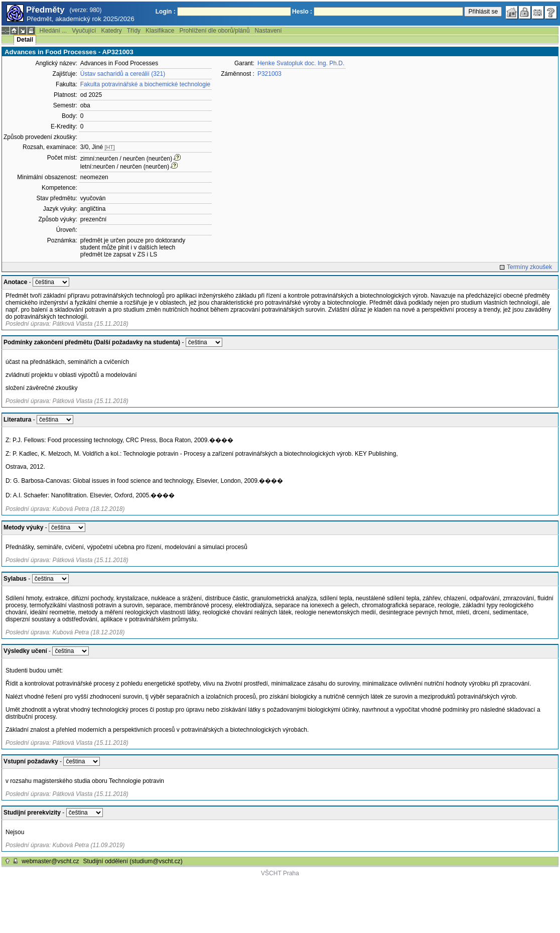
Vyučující (84, 31)
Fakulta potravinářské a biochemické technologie (145, 84)
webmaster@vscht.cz (50, 861)
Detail (25, 40)
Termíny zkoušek (529, 267)
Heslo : (302, 12)
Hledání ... (53, 31)
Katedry (111, 31)
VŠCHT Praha (280, 873)
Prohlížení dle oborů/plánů (214, 31)
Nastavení (268, 31)
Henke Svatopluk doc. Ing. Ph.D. (301, 63)
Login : (166, 12)
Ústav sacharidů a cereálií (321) (123, 74)
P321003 (269, 74)
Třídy (134, 31)
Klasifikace (160, 31)
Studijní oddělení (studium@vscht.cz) (133, 861)
